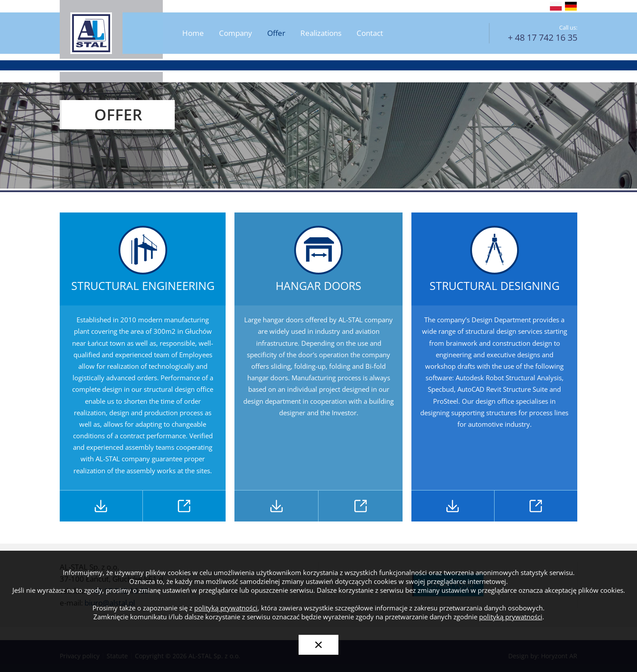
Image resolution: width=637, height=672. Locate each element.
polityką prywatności (226, 608)
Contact (370, 33)
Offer (276, 33)
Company (236, 33)
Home (193, 33)
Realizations (321, 33)
